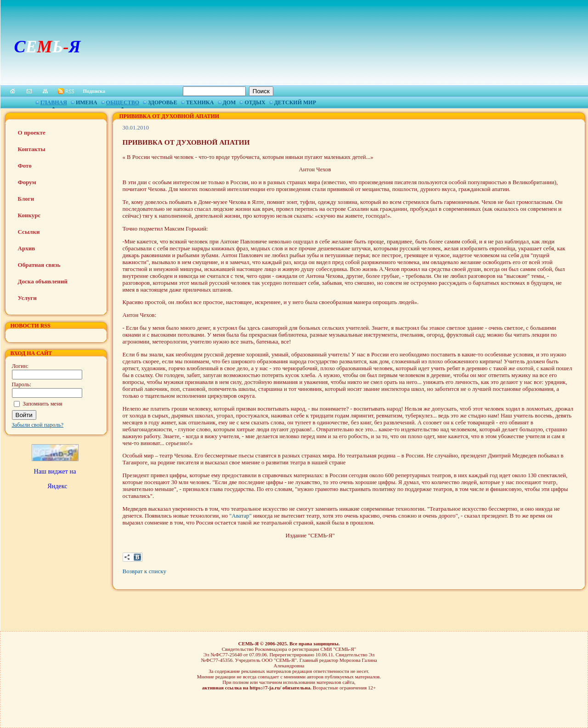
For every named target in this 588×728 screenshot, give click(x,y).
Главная (54, 102)
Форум (27, 182)
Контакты (32, 149)
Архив (27, 248)
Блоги (26, 199)
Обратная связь (39, 265)
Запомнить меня (43, 404)
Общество (123, 102)
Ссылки (29, 232)
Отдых (255, 102)
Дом (229, 102)
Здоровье (163, 102)
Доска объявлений (43, 281)
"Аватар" (241, 516)
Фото (25, 166)
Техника (200, 102)
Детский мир (295, 102)
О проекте (32, 133)
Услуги (27, 298)
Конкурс (29, 215)
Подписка (94, 91)
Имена (87, 102)
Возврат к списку (144, 571)
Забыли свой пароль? (38, 425)
